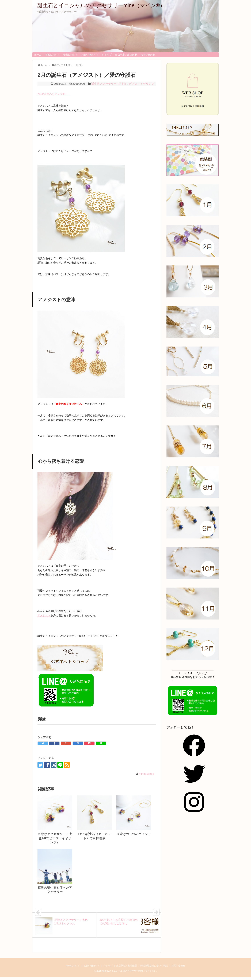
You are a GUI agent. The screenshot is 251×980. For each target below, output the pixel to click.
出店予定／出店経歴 (126, 55)
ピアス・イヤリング (142, 84)
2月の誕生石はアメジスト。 (54, 94)
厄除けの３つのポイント (134, 834)
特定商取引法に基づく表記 (154, 966)
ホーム (38, 55)
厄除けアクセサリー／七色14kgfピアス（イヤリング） (55, 838)
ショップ (107, 55)
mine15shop (147, 774)
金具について (71, 55)
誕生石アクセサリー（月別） (109, 84)
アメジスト (44, 615)
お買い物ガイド (90, 55)
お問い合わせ (148, 55)
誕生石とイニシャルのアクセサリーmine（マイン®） (101, 5)
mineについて (52, 55)
